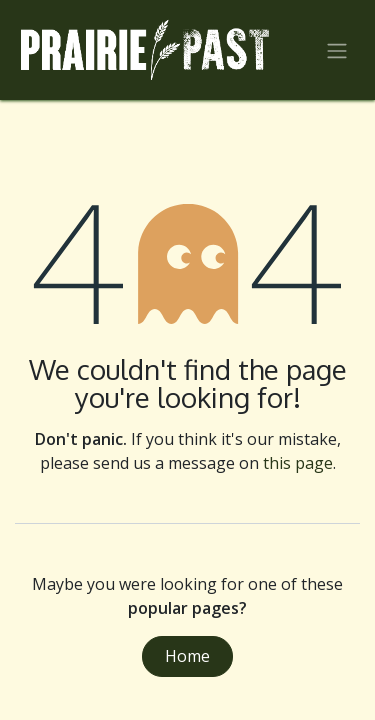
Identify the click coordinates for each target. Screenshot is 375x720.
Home (187, 656)
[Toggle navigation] (337, 50)
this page (298, 463)
